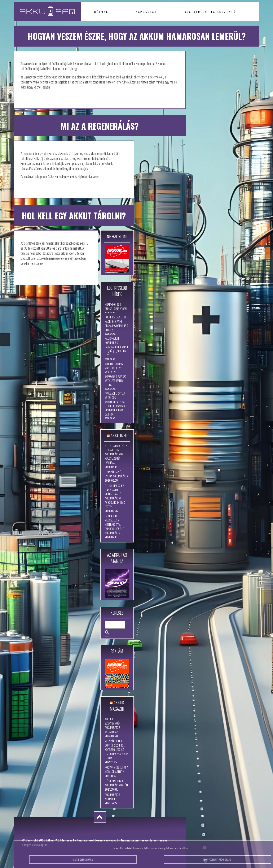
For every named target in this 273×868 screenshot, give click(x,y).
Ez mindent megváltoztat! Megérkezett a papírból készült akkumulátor (115, 524)
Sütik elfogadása (83, 862)
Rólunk (101, 12)
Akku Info (119, 435)
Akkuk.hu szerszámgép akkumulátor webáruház (113, 725)
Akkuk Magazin (117, 706)
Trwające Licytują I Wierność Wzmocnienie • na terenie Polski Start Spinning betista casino (116, 404)
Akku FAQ (53, 840)
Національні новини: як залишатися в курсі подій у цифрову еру (116, 347)
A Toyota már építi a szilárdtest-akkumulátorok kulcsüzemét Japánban (116, 454)
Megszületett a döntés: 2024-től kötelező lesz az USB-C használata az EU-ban (116, 749)
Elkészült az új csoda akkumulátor (116, 474)
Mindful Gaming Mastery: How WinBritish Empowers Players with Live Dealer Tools (116, 374)
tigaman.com (130, 840)
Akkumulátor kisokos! (112, 797)
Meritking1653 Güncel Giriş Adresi (116, 306)
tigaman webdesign (90, 840)
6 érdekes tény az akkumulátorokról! (116, 783)
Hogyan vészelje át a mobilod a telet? (116, 769)
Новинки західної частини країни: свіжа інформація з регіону (117, 323)
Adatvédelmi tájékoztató (210, 12)
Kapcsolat (147, 12)
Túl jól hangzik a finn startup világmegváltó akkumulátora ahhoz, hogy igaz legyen (115, 496)
